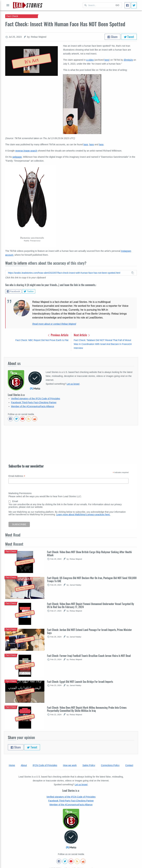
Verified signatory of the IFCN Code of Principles (36, 399)
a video (90, 60)
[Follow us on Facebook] (10, 419)
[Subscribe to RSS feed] (29, 419)
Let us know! (73, 384)
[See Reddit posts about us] (35, 419)
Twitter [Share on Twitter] (29, 291)
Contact (129, 765)
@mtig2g (128, 60)
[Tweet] (134, 5)
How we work (70, 765)
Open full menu (8, 5)
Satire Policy (89, 765)
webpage (17, 157)
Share (112, 37)
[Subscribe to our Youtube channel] (23, 419)
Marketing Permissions (20, 493)
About (24, 765)
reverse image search (26, 151)
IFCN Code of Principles (45, 765)
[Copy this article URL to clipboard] (71, 273)
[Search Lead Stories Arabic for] (98, 5)
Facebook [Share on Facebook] (13, 291)
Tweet (129, 37)
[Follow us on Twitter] (16, 419)
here (107, 60)
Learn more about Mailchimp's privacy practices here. (83, 514)
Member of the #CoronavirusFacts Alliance (33, 406)
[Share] (127, 5)
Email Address (17, 476)
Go (117, 5)
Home (12, 765)
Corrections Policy (110, 765)
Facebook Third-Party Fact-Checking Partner (34, 402)
